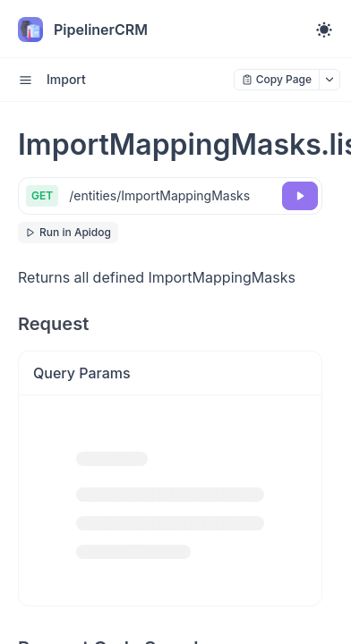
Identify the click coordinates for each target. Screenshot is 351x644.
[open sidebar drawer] (25, 80)
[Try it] (300, 196)
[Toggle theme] (324, 30)
